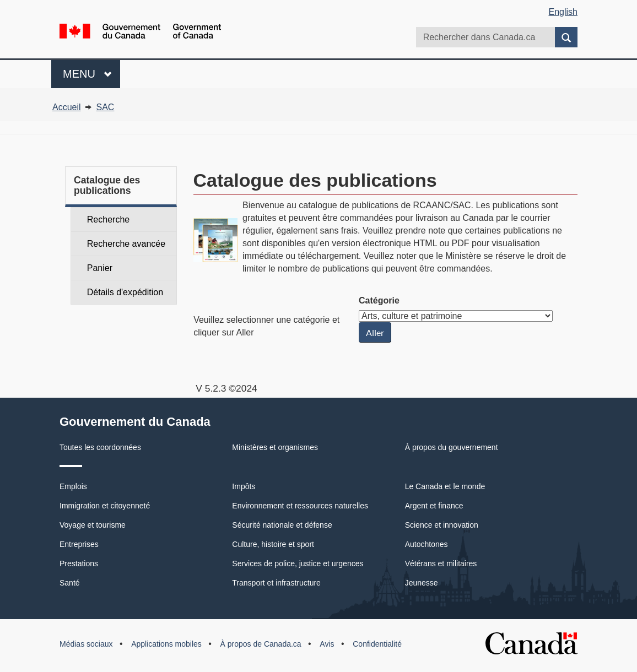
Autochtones (427, 544)
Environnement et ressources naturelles (300, 506)
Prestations (79, 563)
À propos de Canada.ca (261, 644)
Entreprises (79, 544)
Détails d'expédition (125, 292)
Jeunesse (422, 583)
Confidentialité (377, 644)
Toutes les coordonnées (100, 447)
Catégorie (380, 300)
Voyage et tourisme (93, 525)
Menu (91, 73)
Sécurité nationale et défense (282, 525)
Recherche (108, 220)
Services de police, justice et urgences (298, 563)
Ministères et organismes (275, 447)
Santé (70, 583)
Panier (100, 268)
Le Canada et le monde (445, 486)
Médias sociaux (86, 644)
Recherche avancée (126, 244)
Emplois (73, 486)
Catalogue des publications (107, 185)
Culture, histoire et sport (273, 544)
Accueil (67, 107)
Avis (327, 644)
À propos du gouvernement (452, 447)
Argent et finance (434, 506)
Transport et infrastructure (276, 583)
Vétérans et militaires (441, 563)
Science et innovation (442, 525)
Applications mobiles (166, 644)
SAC (105, 107)
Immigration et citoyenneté (105, 506)
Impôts (244, 486)
